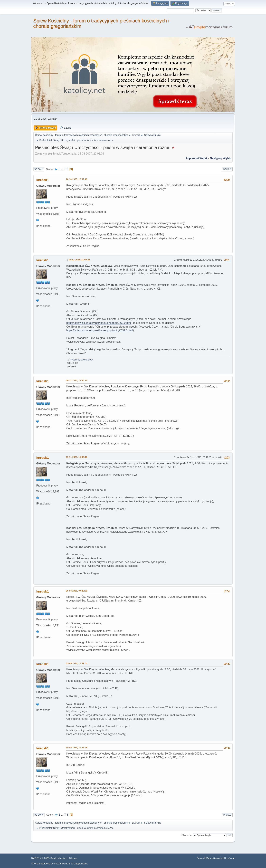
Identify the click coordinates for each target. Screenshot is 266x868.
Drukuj (227, 169)
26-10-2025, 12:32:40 (77, 179)
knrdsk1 (43, 180)
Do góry (39, 815)
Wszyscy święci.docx (80, 360)
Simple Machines (59, 858)
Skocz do (187, 835)
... (62, 169)
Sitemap (73, 858)
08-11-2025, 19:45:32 (77, 380)
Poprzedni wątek (197, 158)
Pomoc (200, 858)
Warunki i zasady (214, 858)
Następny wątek (220, 158)
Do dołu (39, 169)
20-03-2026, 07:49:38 (77, 591)
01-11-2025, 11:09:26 (79, 260)
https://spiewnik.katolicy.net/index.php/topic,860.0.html (99, 323)
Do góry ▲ (230, 858)
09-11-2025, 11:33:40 (77, 457)
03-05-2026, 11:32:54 (77, 663)
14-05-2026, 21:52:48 (77, 747)
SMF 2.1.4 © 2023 (40, 858)
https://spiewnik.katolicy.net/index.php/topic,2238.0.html (100, 330)
